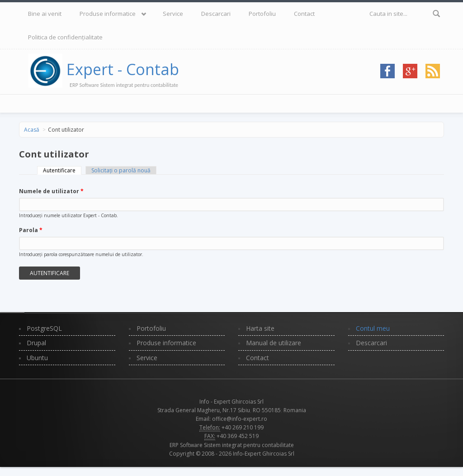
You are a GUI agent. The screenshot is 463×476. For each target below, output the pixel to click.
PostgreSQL (44, 328)
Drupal (36, 343)
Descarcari (216, 14)
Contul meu (373, 328)
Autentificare (62, 170)
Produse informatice (108, 14)
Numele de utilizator (51, 191)
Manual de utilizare (274, 343)
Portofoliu (262, 14)
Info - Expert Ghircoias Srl (231, 402)
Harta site (260, 328)
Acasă (32, 130)
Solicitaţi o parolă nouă (121, 170)
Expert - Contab (123, 69)
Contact (304, 14)
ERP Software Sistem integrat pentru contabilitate (232, 445)
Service (173, 14)
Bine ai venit (45, 14)
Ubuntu (37, 358)
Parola (31, 230)
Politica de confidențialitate (65, 37)
